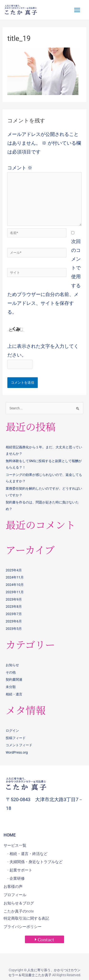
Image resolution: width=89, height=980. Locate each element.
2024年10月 (15, 585)
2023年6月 (14, 621)
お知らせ (12, 665)
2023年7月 (14, 614)
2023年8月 (14, 607)
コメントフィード (19, 745)
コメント (20, 168)
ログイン (12, 731)
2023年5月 (14, 629)
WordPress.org (17, 752)
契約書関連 (14, 679)
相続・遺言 (14, 694)
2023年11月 (15, 592)
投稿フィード (16, 738)
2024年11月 (15, 577)
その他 (11, 672)
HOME (10, 835)
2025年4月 (14, 570)
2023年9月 (14, 599)
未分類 (11, 687)
